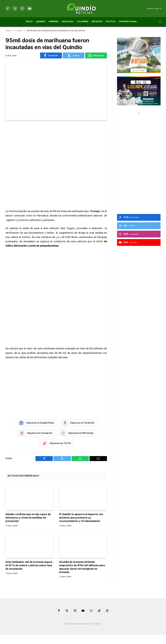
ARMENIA (54, 22)
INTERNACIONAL (128, 22)
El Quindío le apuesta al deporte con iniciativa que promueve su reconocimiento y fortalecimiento (81, 518)
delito (100, 241)
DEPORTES (97, 22)
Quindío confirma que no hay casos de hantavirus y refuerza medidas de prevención (28, 518)
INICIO (29, 22)
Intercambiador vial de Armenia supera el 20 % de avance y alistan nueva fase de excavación (29, 565)
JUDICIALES (68, 22)
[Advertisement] (56, 165)
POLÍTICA (111, 22)
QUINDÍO (41, 22)
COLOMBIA (83, 22)
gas (58, 237)
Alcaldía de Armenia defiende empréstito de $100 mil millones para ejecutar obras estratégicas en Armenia (82, 567)
